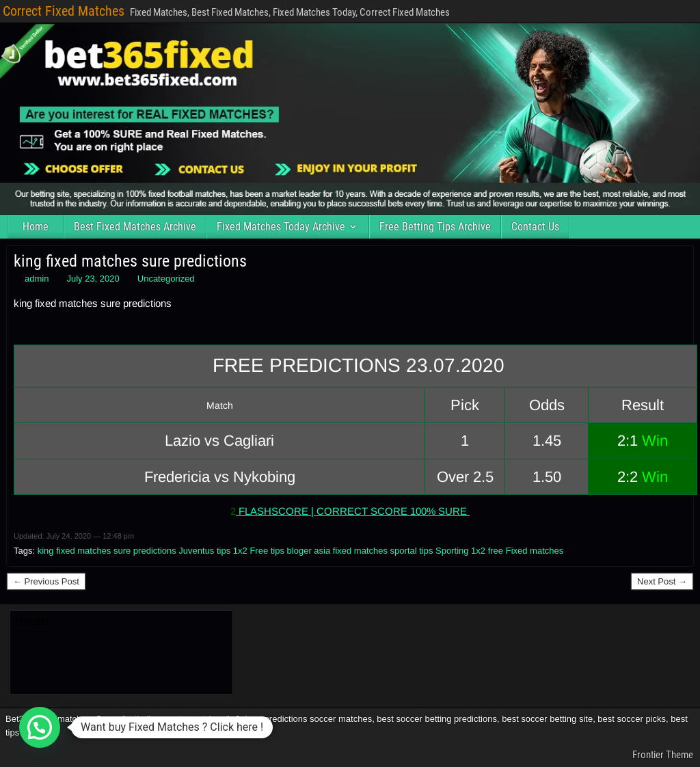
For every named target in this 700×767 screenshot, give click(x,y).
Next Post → (662, 581)
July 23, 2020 (93, 279)
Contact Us (535, 227)
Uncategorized (166, 279)
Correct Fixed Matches (64, 11)
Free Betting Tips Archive (435, 227)
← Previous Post (46, 581)
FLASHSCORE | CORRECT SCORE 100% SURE (353, 511)
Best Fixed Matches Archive (135, 227)
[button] (40, 727)
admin (37, 279)
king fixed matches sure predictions (130, 261)
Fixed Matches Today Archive (281, 227)
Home (36, 227)
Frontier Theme (663, 755)
